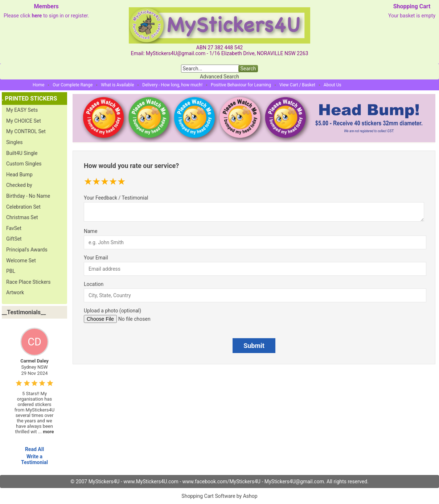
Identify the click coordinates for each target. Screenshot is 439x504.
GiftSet (14, 239)
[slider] (105, 181)
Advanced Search (219, 77)
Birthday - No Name (28, 196)
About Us (333, 85)
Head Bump (19, 175)
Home (38, 85)
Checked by (19, 185)
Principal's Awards (27, 250)
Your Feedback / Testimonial (116, 198)
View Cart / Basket (297, 85)
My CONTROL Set (26, 131)
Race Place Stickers (28, 282)
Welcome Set (21, 261)
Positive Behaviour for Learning (241, 85)
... (46, 432)
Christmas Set (22, 217)
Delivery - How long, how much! (172, 85)
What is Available (117, 85)
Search (248, 69)
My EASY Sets (22, 110)
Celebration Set (23, 207)
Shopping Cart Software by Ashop (219, 496)
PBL (11, 271)
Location (94, 284)
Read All (34, 449)
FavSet (14, 228)
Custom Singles (24, 164)
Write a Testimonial (34, 459)
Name (91, 231)
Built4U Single (22, 153)
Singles (14, 142)
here (37, 16)
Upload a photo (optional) (112, 311)
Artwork (15, 292)
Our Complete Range (73, 85)
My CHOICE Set (24, 121)
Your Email (96, 258)
